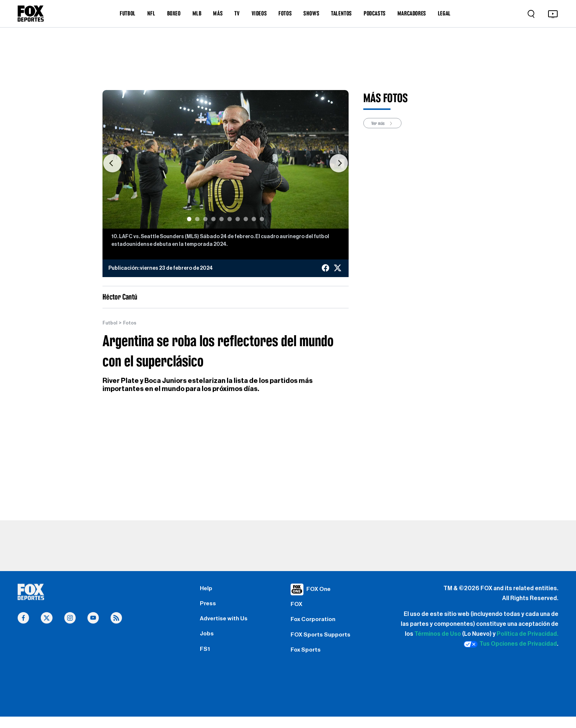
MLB (197, 13)
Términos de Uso (438, 634)
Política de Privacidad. (528, 634)
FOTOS (285, 13)
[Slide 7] (238, 219)
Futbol (111, 323)
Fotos (132, 323)
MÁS (218, 13)
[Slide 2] (197, 219)
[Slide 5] (222, 219)
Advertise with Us (226, 624)
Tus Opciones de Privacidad (510, 645)
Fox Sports (307, 659)
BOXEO (174, 13)
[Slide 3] (205, 219)
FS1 (206, 659)
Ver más (385, 124)
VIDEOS (259, 13)
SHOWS (311, 13)
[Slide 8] (246, 219)
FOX (297, 607)
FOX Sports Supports (323, 642)
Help (207, 589)
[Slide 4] (213, 219)
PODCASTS (375, 13)
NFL (151, 13)
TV (237, 13)
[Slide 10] (262, 219)
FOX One (320, 589)
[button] (112, 163)
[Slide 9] (254, 219)
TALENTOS (341, 13)
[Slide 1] (189, 219)
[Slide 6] (230, 219)
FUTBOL (128, 13)
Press (209, 607)
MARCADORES (412, 13)
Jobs (208, 642)
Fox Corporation (315, 624)
